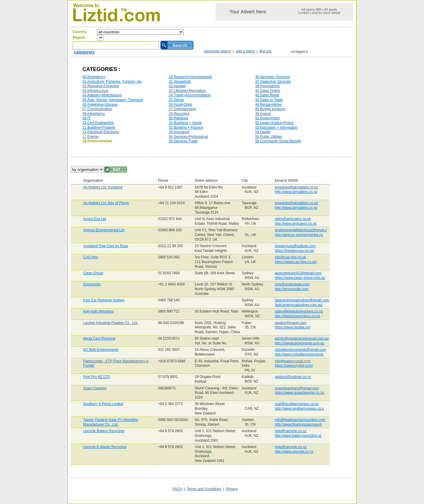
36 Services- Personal (273, 77)
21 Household (180, 82)
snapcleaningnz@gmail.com (297, 388)
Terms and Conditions (204, 489)
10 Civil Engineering (98, 123)
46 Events (263, 114)
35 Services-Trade (183, 141)
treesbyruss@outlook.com (295, 246)
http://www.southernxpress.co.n (299, 409)
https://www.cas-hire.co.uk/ (296, 262)
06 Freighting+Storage (100, 105)
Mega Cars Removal (99, 338)
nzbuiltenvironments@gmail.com (300, 350)
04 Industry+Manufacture (102, 95)
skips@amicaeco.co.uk (293, 219)
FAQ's (177, 489)
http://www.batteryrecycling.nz (298, 436)
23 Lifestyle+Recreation (187, 91)
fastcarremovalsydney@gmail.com (302, 300)
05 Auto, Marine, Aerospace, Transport (113, 100)
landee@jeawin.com (291, 323)
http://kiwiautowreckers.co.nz (297, 316)
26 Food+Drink (180, 105)
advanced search (217, 51)
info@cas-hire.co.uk (290, 257)
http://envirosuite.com (291, 289)
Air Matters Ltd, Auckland (103, 187)
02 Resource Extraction (101, 86)
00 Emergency (94, 77)
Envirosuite (92, 284)
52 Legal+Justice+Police (274, 123)
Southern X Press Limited (103, 404)
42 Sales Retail (267, 95)
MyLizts (265, 51)
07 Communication (97, 109)
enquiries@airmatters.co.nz (296, 187)
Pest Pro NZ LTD (96, 377)
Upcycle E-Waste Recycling (105, 447)
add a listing (245, 51)
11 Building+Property (99, 128)
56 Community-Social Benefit (278, 141)
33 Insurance (179, 132)
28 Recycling (179, 114)
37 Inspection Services (273, 82)
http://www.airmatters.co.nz (296, 192)
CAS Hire (90, 257)
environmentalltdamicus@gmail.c (301, 230)
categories (84, 52)
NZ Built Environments (101, 350)
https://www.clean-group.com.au (300, 278)
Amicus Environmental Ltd (103, 230)
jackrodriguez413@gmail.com (298, 273)
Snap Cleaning (95, 388)
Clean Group (93, 273)
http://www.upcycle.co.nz (294, 452)
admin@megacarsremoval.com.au (302, 338)
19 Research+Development (190, 77)
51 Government (268, 118)
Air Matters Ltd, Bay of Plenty (106, 203)
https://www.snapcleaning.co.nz (299, 393)
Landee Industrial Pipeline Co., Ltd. (111, 323)
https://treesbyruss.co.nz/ (294, 251)
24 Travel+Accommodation (190, 95)
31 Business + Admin (185, 123)
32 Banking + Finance (186, 128)
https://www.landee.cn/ (292, 327)
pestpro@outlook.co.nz (293, 377)
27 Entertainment (182, 109)
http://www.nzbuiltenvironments (299, 354)
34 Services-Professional (188, 137)
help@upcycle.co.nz (291, 431)
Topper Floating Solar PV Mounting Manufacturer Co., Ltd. (110, 422)
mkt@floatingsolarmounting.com (300, 420)
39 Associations (268, 86)
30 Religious (178, 118)
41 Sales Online (268, 91)
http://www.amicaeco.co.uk (296, 224)
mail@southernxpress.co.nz (297, 404)
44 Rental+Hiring (269, 105)
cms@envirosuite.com (292, 284)
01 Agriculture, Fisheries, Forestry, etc (112, 82)
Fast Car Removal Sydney (104, 300)
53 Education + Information (276, 128)
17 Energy (91, 137)
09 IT (86, 118)
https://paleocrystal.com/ (294, 366)
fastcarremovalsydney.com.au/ (299, 305)
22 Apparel (177, 86)
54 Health (263, 132)
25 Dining (176, 100)
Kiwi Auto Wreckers (98, 311)
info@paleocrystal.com (293, 361)
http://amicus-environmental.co (299, 235)
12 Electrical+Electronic (101, 132)
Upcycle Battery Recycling (103, 431)
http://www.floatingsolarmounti (298, 424)
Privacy (232, 489)
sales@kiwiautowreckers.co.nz (299, 311)
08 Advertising (93, 114)
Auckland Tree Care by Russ (106, 246)
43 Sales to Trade (269, 100)
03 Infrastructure (95, 91)
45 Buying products (270, 109)
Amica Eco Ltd (94, 219)
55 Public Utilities (269, 137)
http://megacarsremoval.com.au (299, 343)
